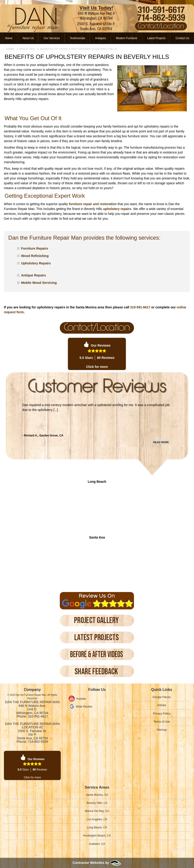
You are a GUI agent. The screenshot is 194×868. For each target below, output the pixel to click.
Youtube (81, 699)
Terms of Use (162, 722)
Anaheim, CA (97, 844)
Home (9, 38)
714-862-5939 (38, 742)
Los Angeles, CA (97, 819)
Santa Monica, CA (97, 795)
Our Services (52, 38)
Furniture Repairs (35, 248)
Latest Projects (156, 38)
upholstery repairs (117, 209)
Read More (161, 437)
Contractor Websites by (97, 863)
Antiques (100, 38)
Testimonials (77, 38)
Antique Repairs (33, 275)
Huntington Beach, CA (97, 836)
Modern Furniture (127, 38)
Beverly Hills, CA (97, 803)
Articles (162, 705)
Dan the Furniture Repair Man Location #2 (32, 726)
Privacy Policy (162, 714)
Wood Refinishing (35, 256)
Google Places (162, 697)
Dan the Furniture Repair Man (32, 702)
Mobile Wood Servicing (39, 283)
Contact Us (182, 38)
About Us (28, 38)
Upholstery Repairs (36, 263)
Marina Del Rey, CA (97, 811)
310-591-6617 (140, 307)
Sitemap (162, 730)
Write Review (84, 707)
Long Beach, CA (97, 827)
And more (180, 852)
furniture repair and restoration (93, 204)
